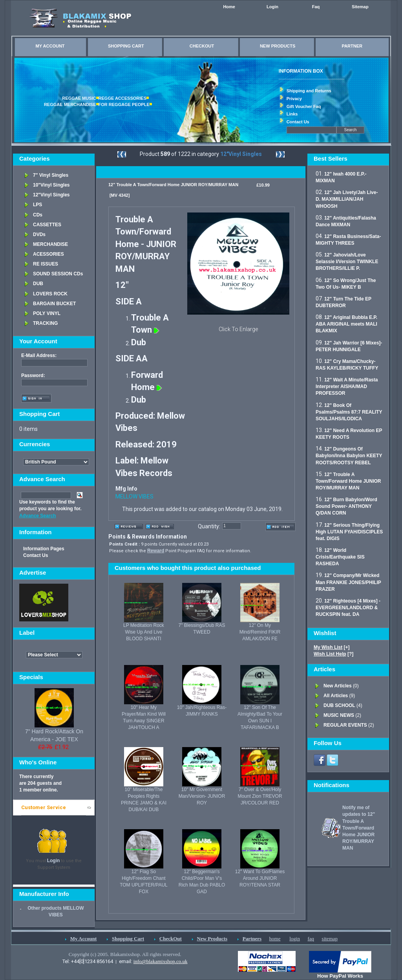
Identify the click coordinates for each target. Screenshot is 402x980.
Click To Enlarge (238, 329)
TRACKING (45, 323)
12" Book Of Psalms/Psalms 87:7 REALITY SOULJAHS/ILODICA (349, 412)
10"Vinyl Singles (51, 185)
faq (311, 939)
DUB (38, 284)
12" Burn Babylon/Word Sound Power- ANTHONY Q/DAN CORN (346, 506)
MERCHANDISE (50, 244)
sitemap (330, 939)
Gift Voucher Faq (304, 106)
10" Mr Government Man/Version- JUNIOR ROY (202, 796)
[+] (332, 647)
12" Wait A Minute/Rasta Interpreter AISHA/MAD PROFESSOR (347, 387)
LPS (37, 205)
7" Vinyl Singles (51, 175)
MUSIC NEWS (339, 715)
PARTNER (352, 46)
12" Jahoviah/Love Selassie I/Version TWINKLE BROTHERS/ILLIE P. (347, 262)
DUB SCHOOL (339, 705)
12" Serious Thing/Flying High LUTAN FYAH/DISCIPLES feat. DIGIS (349, 532)
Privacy (294, 99)
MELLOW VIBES (134, 496)
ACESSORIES (48, 254)
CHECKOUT (202, 46)
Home (229, 7)
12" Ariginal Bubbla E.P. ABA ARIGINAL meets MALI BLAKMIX (346, 324)
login (295, 939)
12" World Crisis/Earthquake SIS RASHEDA (340, 557)
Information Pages (44, 549)
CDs (38, 215)
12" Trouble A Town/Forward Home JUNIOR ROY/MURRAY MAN (348, 481)
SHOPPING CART (126, 46)
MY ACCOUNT (50, 46)
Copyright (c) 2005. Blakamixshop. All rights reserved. (125, 954)
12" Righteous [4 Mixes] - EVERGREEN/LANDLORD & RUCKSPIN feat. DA (348, 608)
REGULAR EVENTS (345, 725)
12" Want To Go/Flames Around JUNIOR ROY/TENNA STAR (260, 878)
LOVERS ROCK (50, 294)
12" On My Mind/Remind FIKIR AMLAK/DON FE (260, 632)
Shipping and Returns (309, 91)
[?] (333, 654)
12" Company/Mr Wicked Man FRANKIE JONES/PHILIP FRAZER (348, 582)
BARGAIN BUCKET (54, 304)
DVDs (39, 234)
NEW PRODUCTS (278, 46)
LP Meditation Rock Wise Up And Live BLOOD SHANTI (144, 632)
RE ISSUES (46, 264)
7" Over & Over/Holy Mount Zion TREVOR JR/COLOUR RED (260, 796)
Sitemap (360, 7)
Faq (316, 7)
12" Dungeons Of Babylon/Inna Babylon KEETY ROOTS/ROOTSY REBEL (349, 456)
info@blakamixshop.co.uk (161, 961)
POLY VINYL (47, 313)
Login (272, 7)
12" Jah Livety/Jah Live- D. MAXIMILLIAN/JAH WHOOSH (347, 199)
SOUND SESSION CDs (58, 274)
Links (292, 114)
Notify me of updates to (359, 828)
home (275, 939)
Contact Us (298, 122)
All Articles (336, 696)
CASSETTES (47, 225)
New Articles (338, 686)
